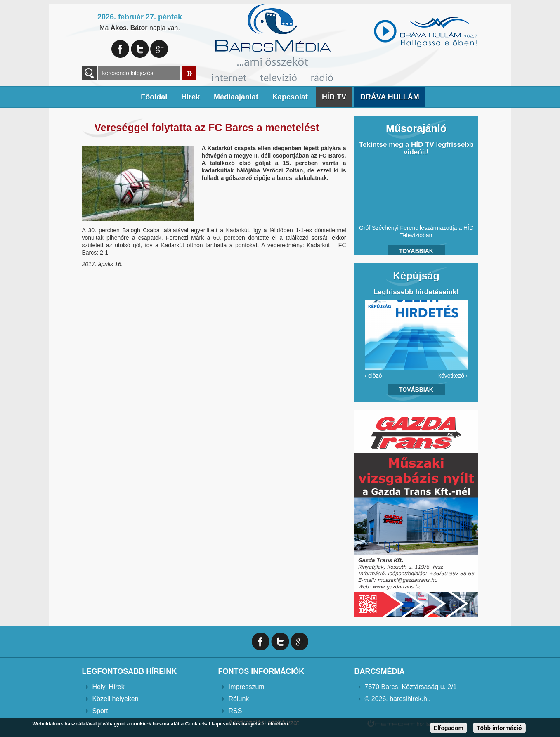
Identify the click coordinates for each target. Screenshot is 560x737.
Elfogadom (449, 728)
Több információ (499, 728)
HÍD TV (334, 97)
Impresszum (247, 687)
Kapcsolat (290, 97)
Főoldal (154, 97)
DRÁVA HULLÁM (390, 97)
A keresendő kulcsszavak (89, 73)
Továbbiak (416, 251)
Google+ (159, 49)
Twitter (140, 49)
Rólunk (239, 699)
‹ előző (373, 376)
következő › (453, 376)
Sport (100, 711)
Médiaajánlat (236, 97)
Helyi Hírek (109, 687)
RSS (235, 711)
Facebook (120, 49)
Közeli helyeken (116, 699)
